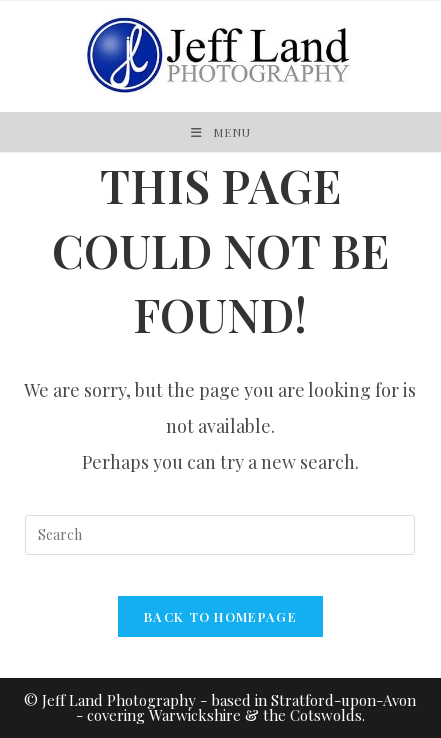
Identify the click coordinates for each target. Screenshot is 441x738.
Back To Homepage (220, 616)
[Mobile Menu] (221, 132)
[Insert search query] (220, 535)
